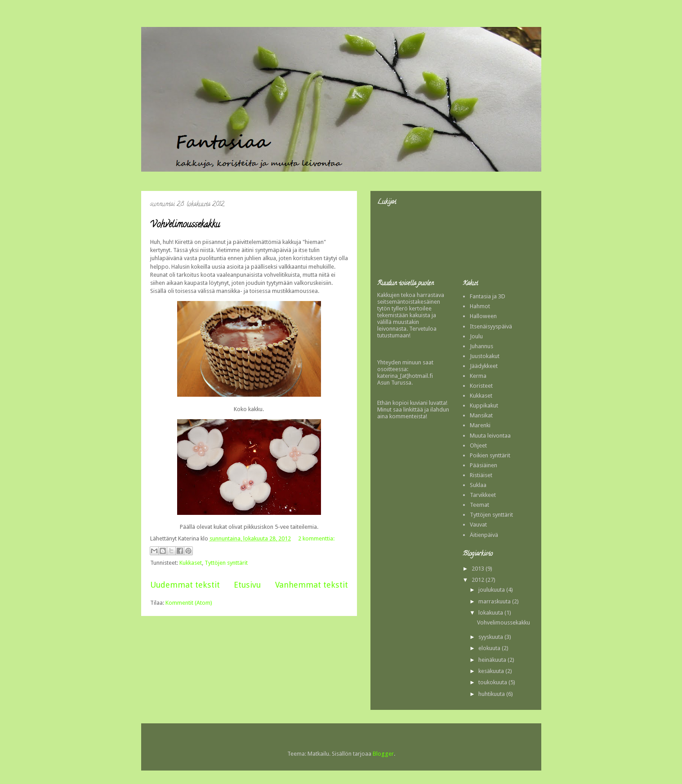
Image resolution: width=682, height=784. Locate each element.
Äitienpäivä (484, 535)
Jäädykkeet (484, 366)
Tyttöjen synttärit (226, 563)
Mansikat (481, 415)
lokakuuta (491, 613)
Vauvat (478, 525)
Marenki (480, 425)
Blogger (383, 754)
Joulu (476, 336)
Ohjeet (478, 445)
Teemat (479, 505)
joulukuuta (492, 590)
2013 (479, 569)
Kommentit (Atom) (189, 603)
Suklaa (478, 485)
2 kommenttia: (316, 538)
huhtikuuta (492, 694)
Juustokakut (485, 356)
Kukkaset (191, 563)
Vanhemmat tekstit (312, 585)
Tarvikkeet (483, 495)
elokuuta (490, 648)
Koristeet (481, 386)
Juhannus (481, 346)
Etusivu (247, 585)
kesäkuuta (492, 671)
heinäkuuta (493, 660)
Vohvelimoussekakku (185, 225)
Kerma (478, 376)
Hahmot (480, 306)
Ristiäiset (481, 475)
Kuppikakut (484, 405)
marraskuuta (495, 601)
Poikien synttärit (490, 455)
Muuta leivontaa (490, 436)
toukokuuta (493, 682)
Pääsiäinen (484, 465)
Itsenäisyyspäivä (491, 326)
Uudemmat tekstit (185, 585)
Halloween (483, 316)
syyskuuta (491, 637)
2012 (479, 580)
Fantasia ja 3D (488, 296)
